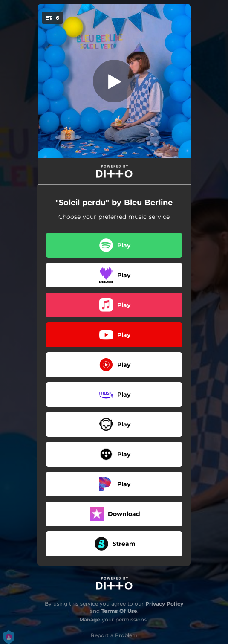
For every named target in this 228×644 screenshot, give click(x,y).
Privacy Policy (164, 604)
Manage (90, 619)
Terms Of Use (119, 611)
